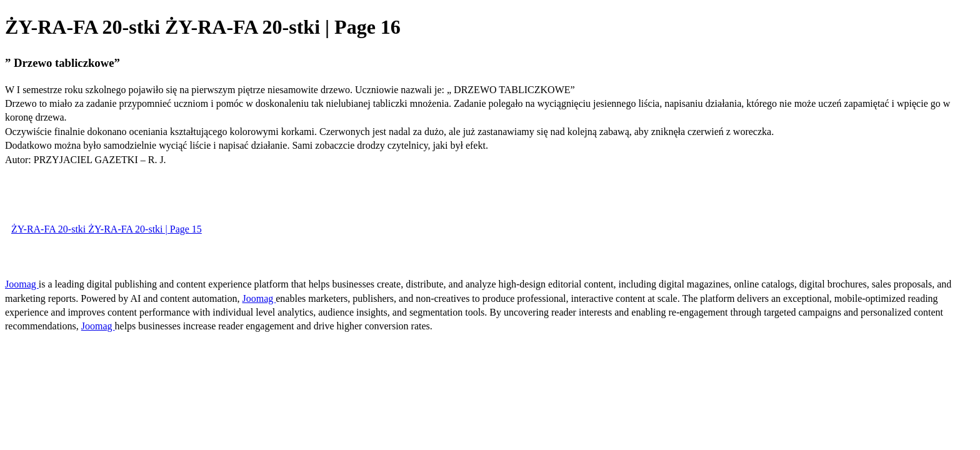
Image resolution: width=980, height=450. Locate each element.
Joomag (22, 284)
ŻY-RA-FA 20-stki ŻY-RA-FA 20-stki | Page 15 (107, 229)
